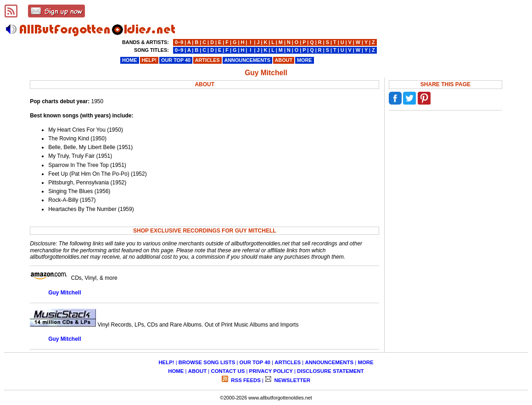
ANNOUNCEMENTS (329, 362)
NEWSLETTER (291, 380)
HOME (176, 371)
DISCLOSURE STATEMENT (330, 371)
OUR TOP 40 (255, 362)
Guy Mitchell (64, 293)
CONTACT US (228, 371)
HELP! (166, 362)
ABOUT (198, 371)
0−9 (179, 42)
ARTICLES (288, 362)
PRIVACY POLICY (271, 371)
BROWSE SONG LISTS (207, 362)
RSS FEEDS (245, 380)
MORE (365, 362)
